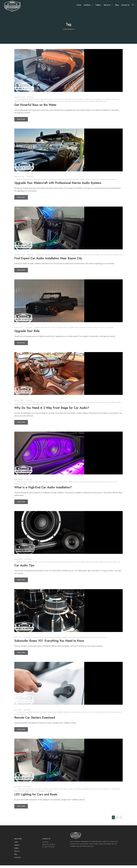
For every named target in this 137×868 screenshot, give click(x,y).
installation (108, 102)
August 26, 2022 (19, 403)
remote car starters (104, 715)
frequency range (78, 405)
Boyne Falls (51, 257)
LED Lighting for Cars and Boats (36, 797)
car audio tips (42, 564)
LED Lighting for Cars (106, 791)
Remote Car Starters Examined (35, 720)
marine (113, 102)
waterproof (91, 104)
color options (38, 791)
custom (46, 640)
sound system (89, 330)
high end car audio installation (107, 405)
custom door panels (44, 484)
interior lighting (78, 791)
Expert (69, 257)
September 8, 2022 (19, 179)
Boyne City (44, 257)
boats (24, 791)
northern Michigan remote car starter (80, 715)
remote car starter (94, 715)
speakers (82, 182)
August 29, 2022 (19, 330)
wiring (106, 104)
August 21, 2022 (19, 482)
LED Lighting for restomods (45, 794)
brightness (29, 791)
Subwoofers (71, 104)
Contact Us (125, 5)
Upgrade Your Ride (27, 334)
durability (87, 102)
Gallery (98, 5)
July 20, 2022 (18, 713)
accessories (24, 484)
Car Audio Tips (24, 568)
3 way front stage (21, 405)
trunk (21, 486)
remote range (113, 715)
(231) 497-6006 (49, 849)
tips (112, 564)
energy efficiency (54, 791)
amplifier (31, 102)
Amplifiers (19, 182)
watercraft (107, 182)
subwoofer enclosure (112, 484)
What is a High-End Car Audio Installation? (43, 490)
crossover (52, 405)
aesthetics (19, 791)
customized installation (78, 102)
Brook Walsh (31, 100)
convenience (36, 715)
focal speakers (70, 405)
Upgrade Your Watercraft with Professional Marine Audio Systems (58, 185)
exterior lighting (63, 791)
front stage (86, 405)
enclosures (59, 640)
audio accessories (45, 330)
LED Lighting (85, 791)
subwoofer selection (98, 640)
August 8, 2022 (18, 562)
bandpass (35, 640)
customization (68, 102)
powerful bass (43, 104)
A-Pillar (19, 484)
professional (68, 182)
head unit (92, 102)
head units (49, 182)
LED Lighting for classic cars (30, 794)
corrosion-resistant (59, 102)
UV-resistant (82, 104)
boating (42, 102)
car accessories (21, 715)
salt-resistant (57, 104)
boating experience (49, 102)
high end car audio (94, 405)
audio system (40, 405)
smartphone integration (20, 717)
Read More (21, 122)
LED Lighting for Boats (95, 791)
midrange (17, 407)
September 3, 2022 (19, 257)
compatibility (29, 715)
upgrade (102, 182)
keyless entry (67, 715)
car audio (57, 257)
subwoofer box (102, 484)
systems (93, 182)
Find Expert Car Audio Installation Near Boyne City (48, 261)
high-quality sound (100, 102)
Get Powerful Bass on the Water (35, 107)
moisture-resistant (25, 104)
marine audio (61, 182)
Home (79, 5)
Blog (117, 5)
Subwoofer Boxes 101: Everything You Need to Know (49, 643)
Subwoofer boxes (88, 640)
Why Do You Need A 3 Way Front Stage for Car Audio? (52, 410)
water (87, 104)
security (119, 715)
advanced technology (22, 102)
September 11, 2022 (20, 100)
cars (33, 791)
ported (70, 640)
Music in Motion (35, 104)
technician (17, 486)
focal (64, 405)
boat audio (36, 102)
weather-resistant (99, 104)
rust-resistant (50, 104)
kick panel (76, 484)
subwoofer (95, 484)
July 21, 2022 (18, 640)
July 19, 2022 (18, 789)
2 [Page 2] (117, 820)
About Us (107, 5)
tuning (76, 104)
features (55, 715)
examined (50, 715)
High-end (65, 484)
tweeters (38, 407)
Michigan (97, 257)
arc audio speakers (31, 405)
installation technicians (89, 257)
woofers (43, 407)
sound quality (64, 104)
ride (76, 330)
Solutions (87, 5)
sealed (74, 640)
